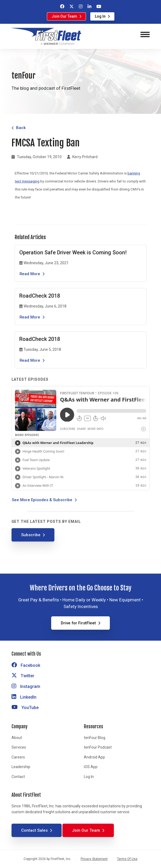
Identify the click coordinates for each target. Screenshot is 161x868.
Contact (18, 777)
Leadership (21, 767)
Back (21, 128)
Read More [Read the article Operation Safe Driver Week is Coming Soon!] (30, 274)
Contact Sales (34, 830)
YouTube (25, 708)
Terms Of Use (127, 859)
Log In (100, 16)
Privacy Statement (94, 859)
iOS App (91, 767)
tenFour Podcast (98, 747)
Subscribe (31, 535)
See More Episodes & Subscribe (42, 500)
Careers (18, 757)
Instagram (26, 686)
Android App (94, 757)
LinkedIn (24, 697)
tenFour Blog (95, 738)
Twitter (23, 676)
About (17, 738)
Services (19, 747)
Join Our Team (64, 16)
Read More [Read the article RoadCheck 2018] (30, 317)
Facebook (26, 665)
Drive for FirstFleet (78, 623)
